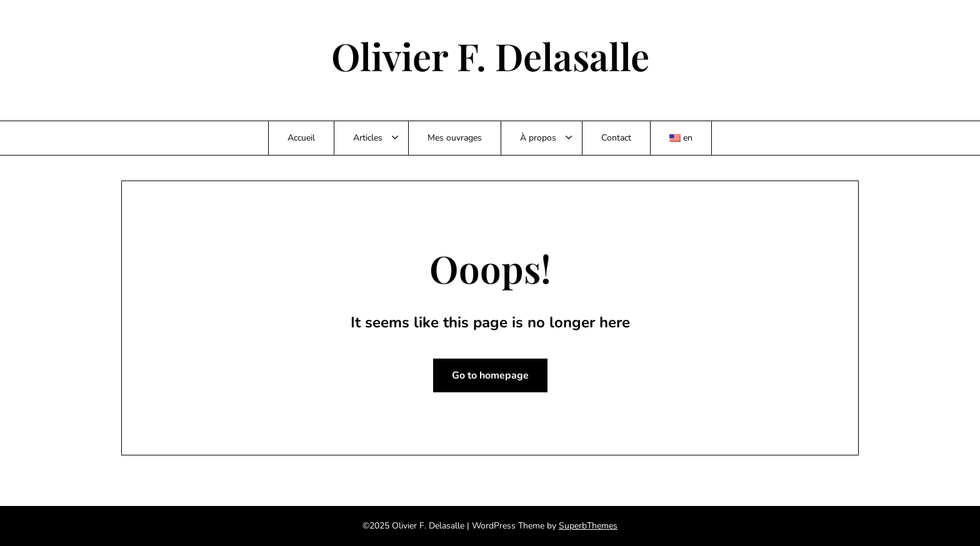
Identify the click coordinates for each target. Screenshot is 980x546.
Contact (616, 138)
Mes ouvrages (455, 138)
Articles (368, 138)
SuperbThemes (588, 526)
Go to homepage (490, 375)
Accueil (301, 138)
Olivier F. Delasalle (490, 56)
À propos (538, 138)
